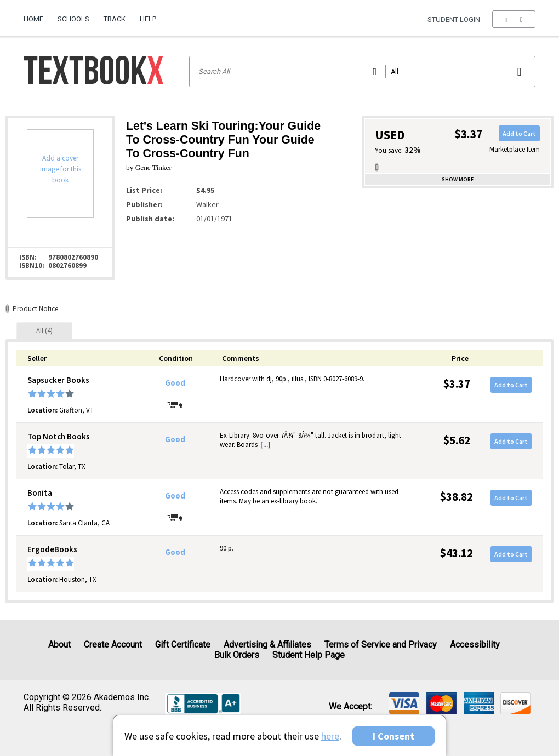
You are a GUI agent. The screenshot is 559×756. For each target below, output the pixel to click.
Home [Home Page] (33, 19)
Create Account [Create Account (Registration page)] (113, 645)
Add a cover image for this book (61, 169)
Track (115, 19)
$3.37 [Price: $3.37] (457, 384)
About (59, 645)
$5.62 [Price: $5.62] (457, 440)
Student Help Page (309, 655)
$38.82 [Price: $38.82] (457, 497)
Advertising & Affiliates (267, 645)
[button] (514, 19)
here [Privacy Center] (330, 736)
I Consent (393, 736)
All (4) (44, 331)
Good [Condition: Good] (175, 383)
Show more (458, 179)
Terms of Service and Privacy (381, 645)
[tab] (44, 331)
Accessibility (475, 645)
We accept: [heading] (350, 707)
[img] (404, 703)
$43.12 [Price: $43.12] (457, 553)
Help (148, 19)
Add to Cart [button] (519, 133)
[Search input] (363, 71)
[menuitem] (37, 15)
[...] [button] (266, 445)
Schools (73, 19)
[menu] (514, 19)
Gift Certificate (183, 645)
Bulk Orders (237, 655)
